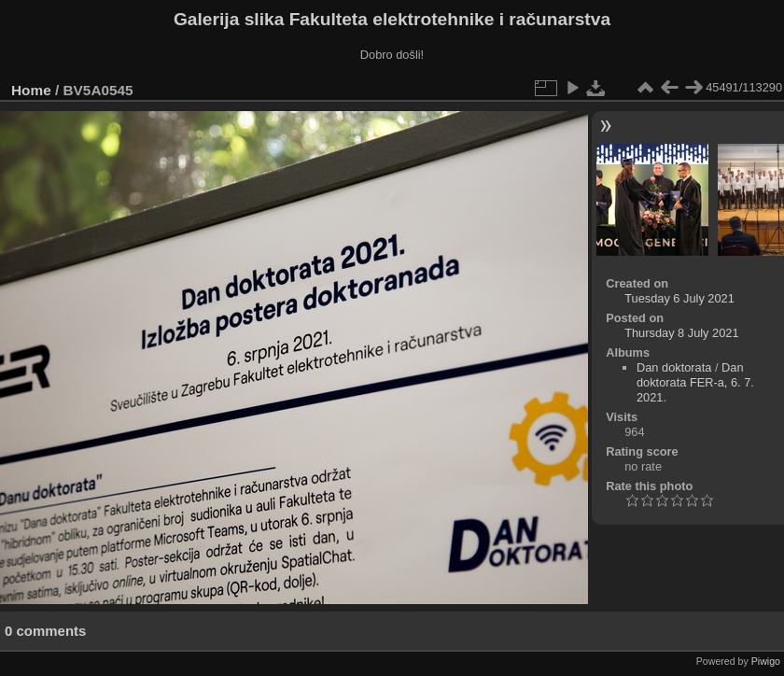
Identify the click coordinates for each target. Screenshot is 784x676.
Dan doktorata (674, 367)
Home (31, 90)
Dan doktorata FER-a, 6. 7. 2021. (695, 382)
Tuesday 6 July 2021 (679, 298)
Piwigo (766, 661)
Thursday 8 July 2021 (681, 333)
